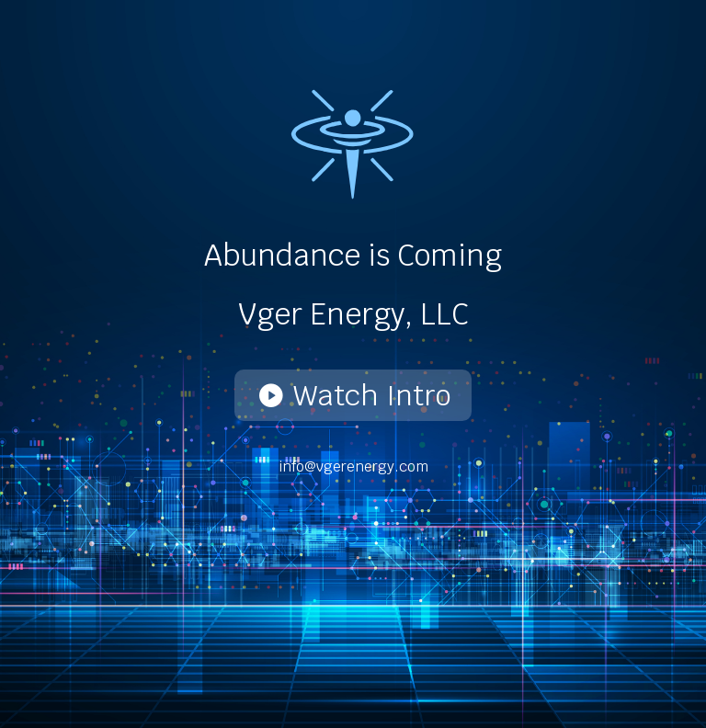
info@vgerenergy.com (353, 466)
